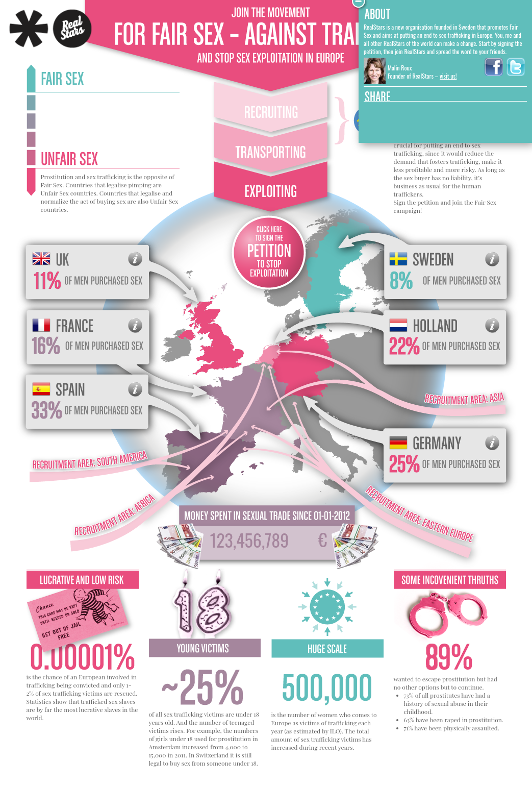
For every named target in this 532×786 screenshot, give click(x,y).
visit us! (448, 76)
